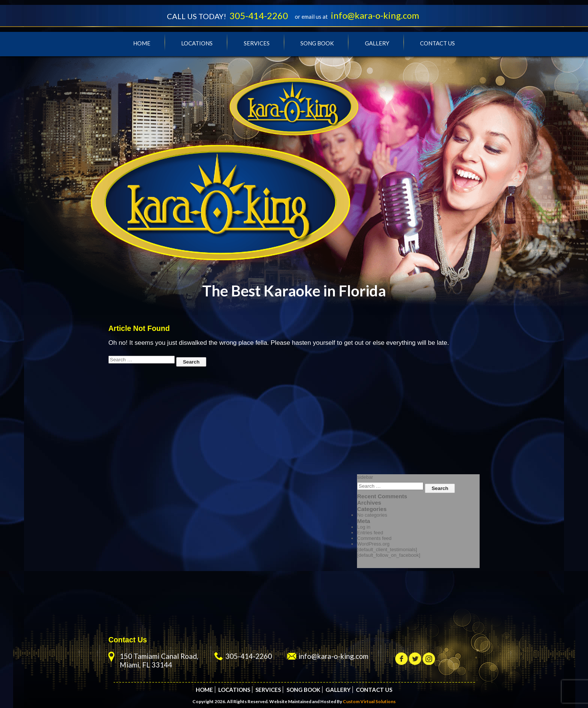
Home (142, 44)
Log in (364, 527)
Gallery (377, 44)
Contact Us (437, 44)
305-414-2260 (257, 16)
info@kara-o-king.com (377, 15)
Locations (197, 44)
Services (257, 44)
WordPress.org (373, 544)
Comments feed (374, 539)
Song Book (317, 44)
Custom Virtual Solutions (369, 701)
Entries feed (370, 533)
